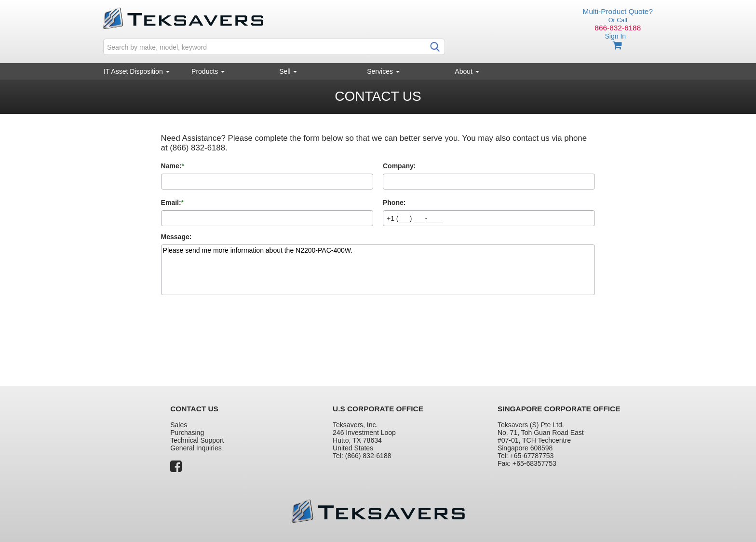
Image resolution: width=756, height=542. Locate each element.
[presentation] (234, 332)
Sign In (615, 36)
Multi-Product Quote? (618, 11)
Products (208, 71)
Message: (176, 237)
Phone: (394, 203)
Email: (171, 203)
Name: (171, 166)
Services (383, 71)
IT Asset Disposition (137, 71)
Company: (399, 166)
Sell (288, 71)
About (467, 71)
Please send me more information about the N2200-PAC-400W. (378, 270)
